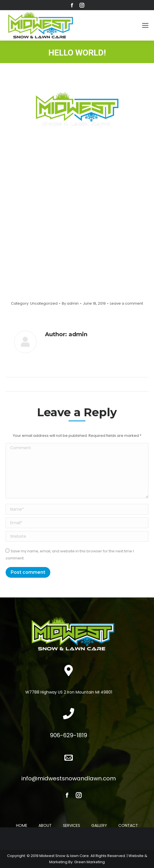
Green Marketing (90, 862)
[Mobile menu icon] (145, 25)
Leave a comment (126, 303)
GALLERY (99, 825)
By (70, 303)
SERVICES (72, 825)
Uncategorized (44, 303)
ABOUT (45, 825)
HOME (22, 825)
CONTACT (128, 825)
